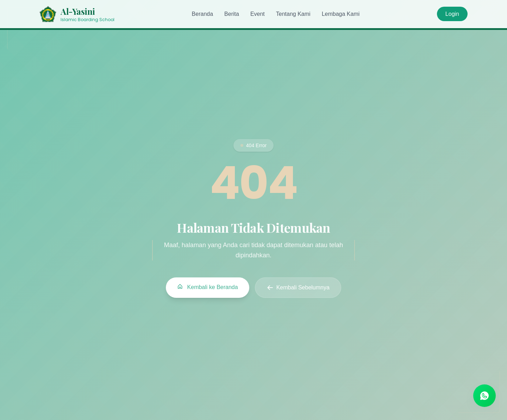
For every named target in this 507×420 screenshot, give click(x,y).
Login (452, 14)
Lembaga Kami (341, 14)
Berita (232, 14)
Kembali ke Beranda (208, 287)
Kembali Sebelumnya (298, 288)
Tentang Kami (293, 14)
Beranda (203, 14)
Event (258, 14)
